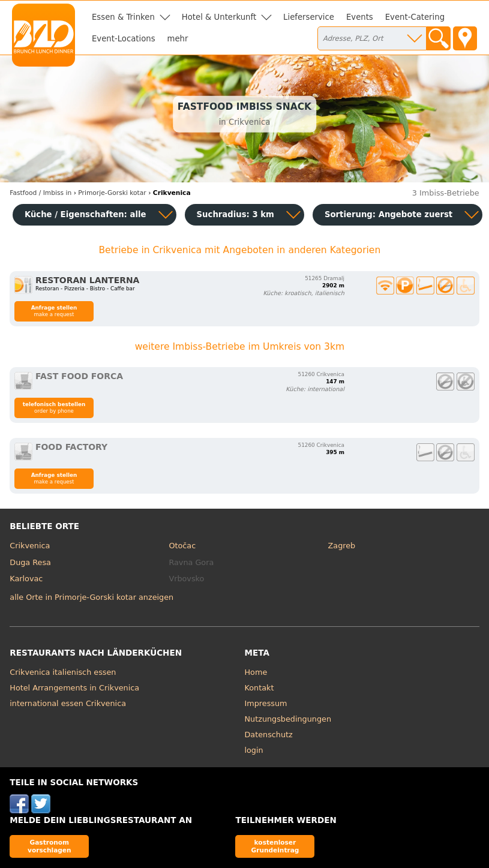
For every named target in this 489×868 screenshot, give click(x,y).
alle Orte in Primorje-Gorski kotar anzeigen (91, 597)
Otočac (182, 546)
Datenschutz (269, 735)
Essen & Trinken (123, 17)
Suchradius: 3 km (235, 214)
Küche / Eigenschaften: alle (85, 214)
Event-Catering (415, 17)
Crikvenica (30, 546)
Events (360, 17)
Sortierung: (388, 214)
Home (256, 672)
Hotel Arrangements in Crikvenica (74, 688)
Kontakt (259, 688)
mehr (178, 39)
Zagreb (342, 546)
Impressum (266, 703)
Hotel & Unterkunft (219, 17)
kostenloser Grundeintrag (275, 846)
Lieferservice (309, 17)
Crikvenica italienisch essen (63, 672)
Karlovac (26, 579)
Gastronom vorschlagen (49, 846)
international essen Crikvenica (68, 703)
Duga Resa (30, 562)
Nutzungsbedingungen (288, 719)
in (40, 193)
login (254, 750)
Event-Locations (124, 39)
